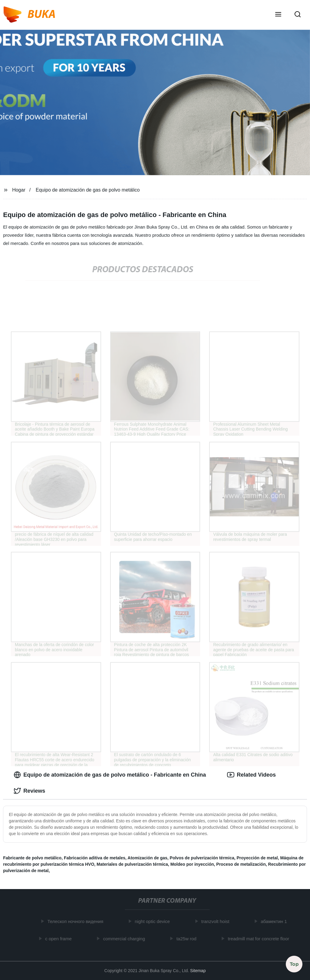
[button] (278, 15)
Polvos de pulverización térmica (202, 858)
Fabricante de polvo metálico (32, 858)
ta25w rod (188, 938)
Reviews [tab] (29, 791)
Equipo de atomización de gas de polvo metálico (88, 190)
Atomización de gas (147, 858)
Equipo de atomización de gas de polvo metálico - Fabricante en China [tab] (110, 775)
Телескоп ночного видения (77, 921)
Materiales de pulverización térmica (132, 864)
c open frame (60, 938)
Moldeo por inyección (192, 864)
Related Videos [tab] (251, 775)
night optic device (154, 921)
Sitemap (198, 971)
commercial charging (126, 938)
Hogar (19, 190)
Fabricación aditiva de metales (95, 858)
